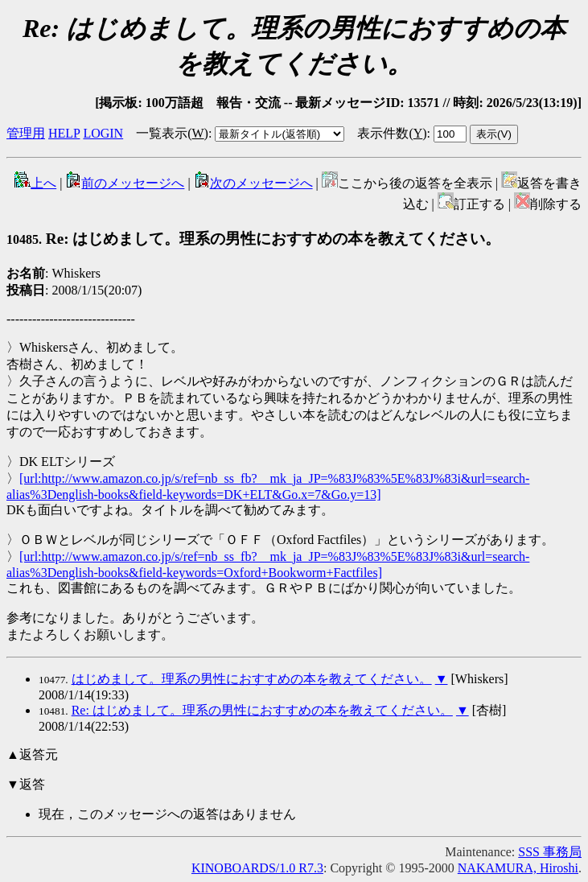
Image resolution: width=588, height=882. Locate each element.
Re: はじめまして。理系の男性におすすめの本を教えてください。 (253, 239)
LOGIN (103, 133)
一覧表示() (172, 133)
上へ (35, 183)
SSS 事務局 (550, 852)
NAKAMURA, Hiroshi (518, 868)
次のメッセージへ (253, 183)
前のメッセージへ (125, 183)
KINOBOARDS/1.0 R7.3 (257, 868)
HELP (64, 133)
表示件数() (392, 133)
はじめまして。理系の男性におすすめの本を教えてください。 (252, 679)
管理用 (26, 133)
